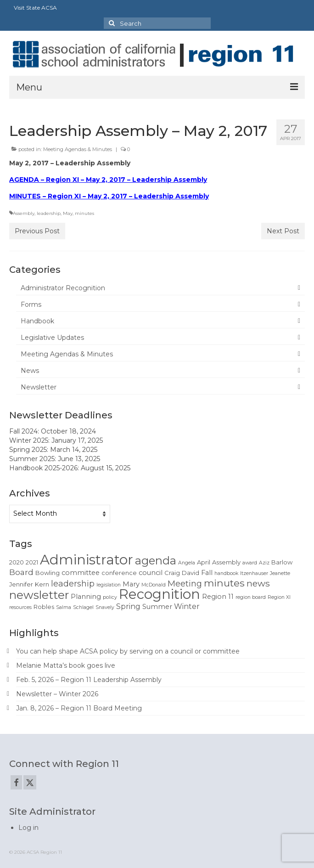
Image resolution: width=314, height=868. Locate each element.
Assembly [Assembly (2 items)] (226, 562)
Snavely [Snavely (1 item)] (105, 607)
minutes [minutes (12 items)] (224, 583)
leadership (49, 213)
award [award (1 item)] (250, 563)
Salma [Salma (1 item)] (64, 607)
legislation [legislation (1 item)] (109, 585)
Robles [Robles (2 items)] (44, 607)
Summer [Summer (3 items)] (157, 607)
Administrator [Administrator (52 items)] (87, 560)
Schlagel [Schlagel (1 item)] (83, 607)
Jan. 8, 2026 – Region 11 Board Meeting (79, 708)
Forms (31, 304)
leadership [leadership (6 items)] (73, 583)
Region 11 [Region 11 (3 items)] (218, 597)
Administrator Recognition (63, 288)
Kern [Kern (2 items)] (42, 584)
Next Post (283, 231)
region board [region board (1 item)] (251, 597)
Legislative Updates (52, 338)
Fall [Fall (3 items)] (207, 573)
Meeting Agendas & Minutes (78, 149)
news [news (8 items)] (258, 583)
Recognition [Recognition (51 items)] (160, 594)
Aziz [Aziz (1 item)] (264, 563)
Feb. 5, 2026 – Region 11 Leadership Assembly (89, 680)
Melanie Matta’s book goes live (66, 665)
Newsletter (39, 387)
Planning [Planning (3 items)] (86, 597)
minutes (84, 213)
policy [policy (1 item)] (110, 597)
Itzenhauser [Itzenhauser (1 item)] (254, 573)
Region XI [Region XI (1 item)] (279, 597)
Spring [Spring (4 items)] (128, 606)
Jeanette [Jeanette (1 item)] (280, 573)
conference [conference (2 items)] (119, 573)
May (68, 213)
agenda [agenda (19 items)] (156, 561)
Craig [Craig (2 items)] (172, 573)
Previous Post (37, 231)
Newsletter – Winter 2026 (57, 694)
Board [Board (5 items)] (21, 572)
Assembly (24, 213)
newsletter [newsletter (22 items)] (39, 595)
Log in (28, 828)
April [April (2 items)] (204, 562)
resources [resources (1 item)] (20, 607)
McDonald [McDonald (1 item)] (154, 585)
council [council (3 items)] (151, 573)
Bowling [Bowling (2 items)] (48, 573)
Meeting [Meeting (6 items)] (185, 583)
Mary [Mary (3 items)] (131, 584)
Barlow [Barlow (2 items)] (282, 562)
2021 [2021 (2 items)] (32, 562)
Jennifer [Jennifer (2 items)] (21, 584)
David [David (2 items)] (191, 573)
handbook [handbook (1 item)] (226, 573)
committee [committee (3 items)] (81, 573)
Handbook (37, 321)
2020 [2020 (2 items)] (17, 562)
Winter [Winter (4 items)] (187, 606)
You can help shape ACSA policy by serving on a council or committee (128, 651)
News (30, 371)
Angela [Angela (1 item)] (187, 563)
